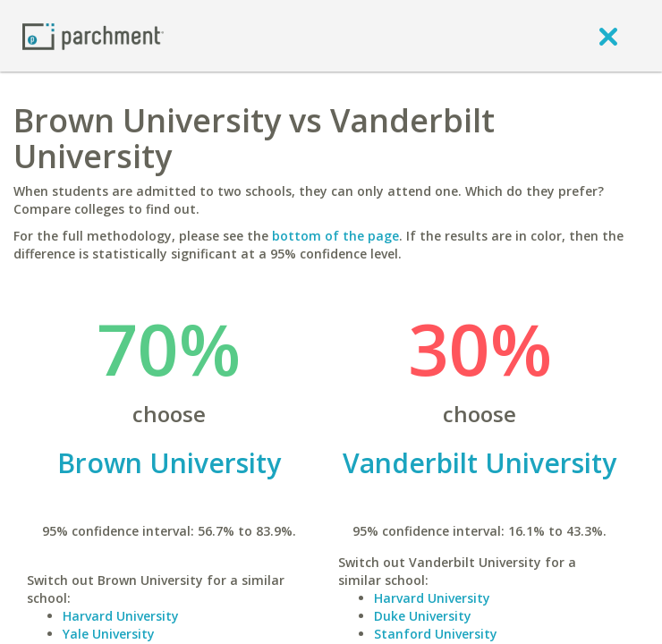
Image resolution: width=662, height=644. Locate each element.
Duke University (423, 616)
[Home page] (93, 35)
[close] (608, 36)
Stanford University (436, 634)
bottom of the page (335, 236)
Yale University (109, 634)
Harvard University (121, 616)
